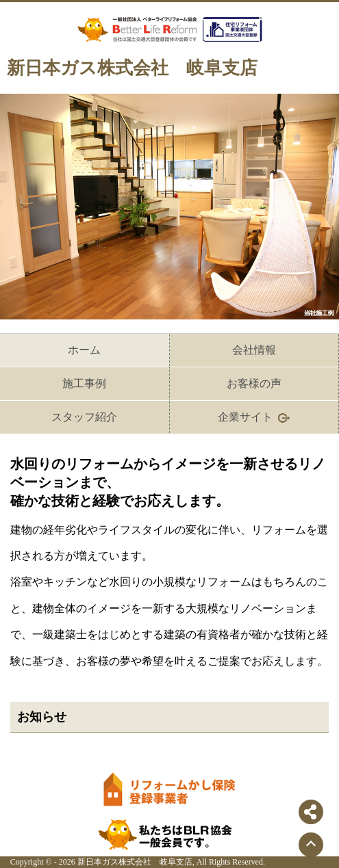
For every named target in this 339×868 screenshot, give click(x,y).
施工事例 (84, 383)
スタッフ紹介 (84, 417)
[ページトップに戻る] (311, 845)
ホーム (84, 350)
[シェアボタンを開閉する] (311, 812)
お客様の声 (254, 383)
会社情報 (254, 350)
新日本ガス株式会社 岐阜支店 (132, 68)
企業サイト (254, 418)
